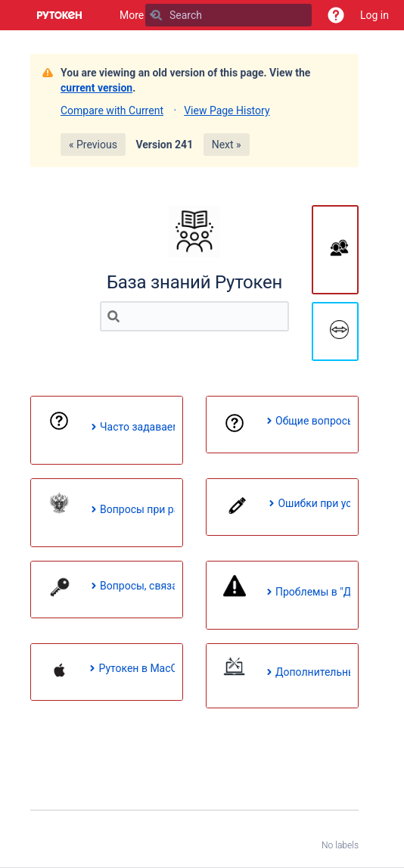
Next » (227, 145)
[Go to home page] (60, 15)
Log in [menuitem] (374, 15)
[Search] (157, 15)
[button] (336, 15)
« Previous (93, 145)
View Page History (227, 110)
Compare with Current (112, 110)
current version (96, 88)
